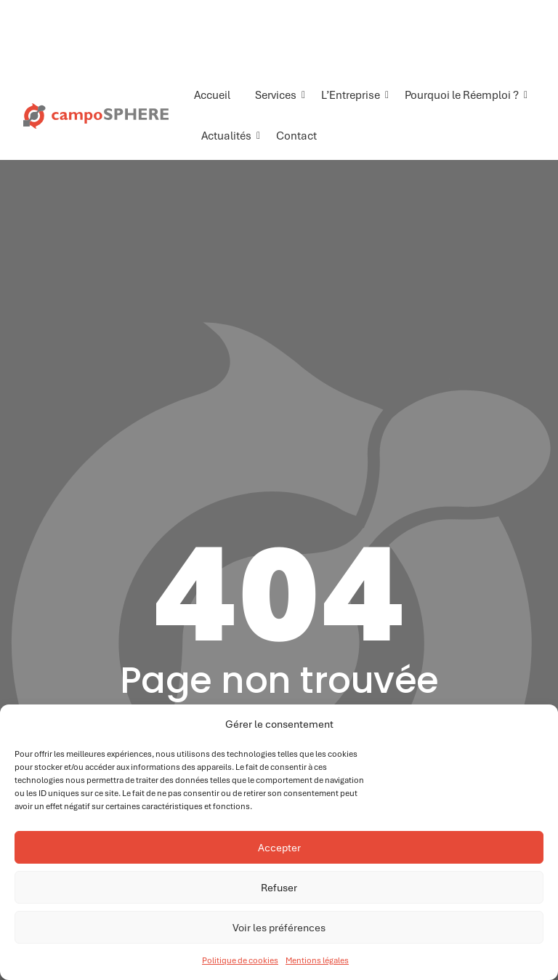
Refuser (279, 888)
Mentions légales (317, 960)
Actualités (229, 136)
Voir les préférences (279, 928)
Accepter (279, 848)
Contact (296, 136)
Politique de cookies (240, 960)
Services (278, 95)
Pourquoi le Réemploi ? (464, 95)
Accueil (212, 95)
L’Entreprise (353, 95)
